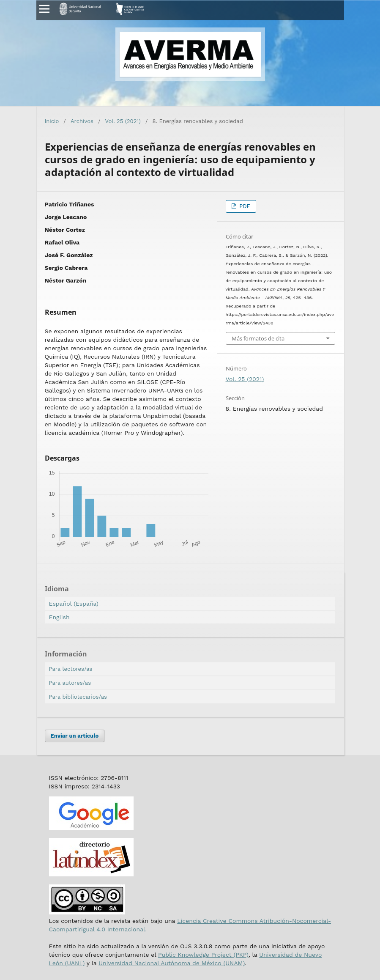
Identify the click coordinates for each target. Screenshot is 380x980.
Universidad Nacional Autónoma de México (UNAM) (172, 963)
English (59, 617)
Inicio (52, 121)
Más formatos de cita (258, 338)
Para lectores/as (71, 669)
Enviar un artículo (75, 736)
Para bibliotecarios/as (78, 697)
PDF (244, 206)
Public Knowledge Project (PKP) (203, 955)
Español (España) (74, 604)
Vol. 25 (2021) (123, 121)
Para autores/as (70, 683)
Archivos (82, 121)
